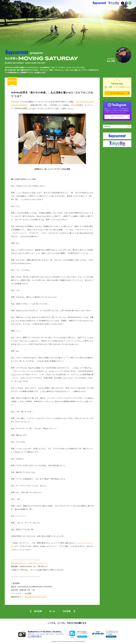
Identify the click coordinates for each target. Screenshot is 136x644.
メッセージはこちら (117, 93)
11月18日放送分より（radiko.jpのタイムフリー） (30, 563)
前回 (73, 105)
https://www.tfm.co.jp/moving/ (36, 597)
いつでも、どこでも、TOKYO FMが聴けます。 (68, 623)
